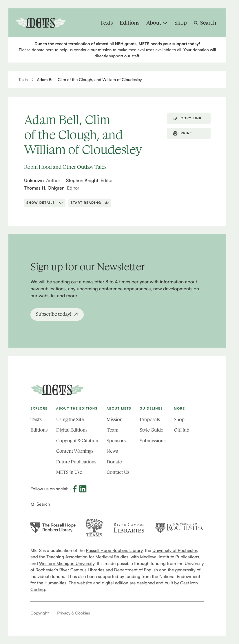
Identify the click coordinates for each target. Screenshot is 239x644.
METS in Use (69, 473)
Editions (39, 430)
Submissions (153, 441)
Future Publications (76, 462)
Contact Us (118, 473)
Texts (23, 80)
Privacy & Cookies (73, 613)
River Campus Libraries (82, 570)
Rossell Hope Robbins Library (114, 550)
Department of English (136, 570)
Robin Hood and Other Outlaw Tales (65, 167)
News (112, 451)
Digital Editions (72, 430)
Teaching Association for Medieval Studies (87, 557)
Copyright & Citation (77, 441)
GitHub (181, 430)
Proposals (150, 420)
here (50, 50)
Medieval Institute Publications (170, 557)
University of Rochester (175, 550)
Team (112, 430)
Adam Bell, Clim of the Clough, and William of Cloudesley (90, 80)
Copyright (40, 613)
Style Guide (151, 430)
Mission (115, 420)
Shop (179, 420)
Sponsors (116, 441)
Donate (114, 462)
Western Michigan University (67, 563)
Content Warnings (75, 451)
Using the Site (70, 420)
